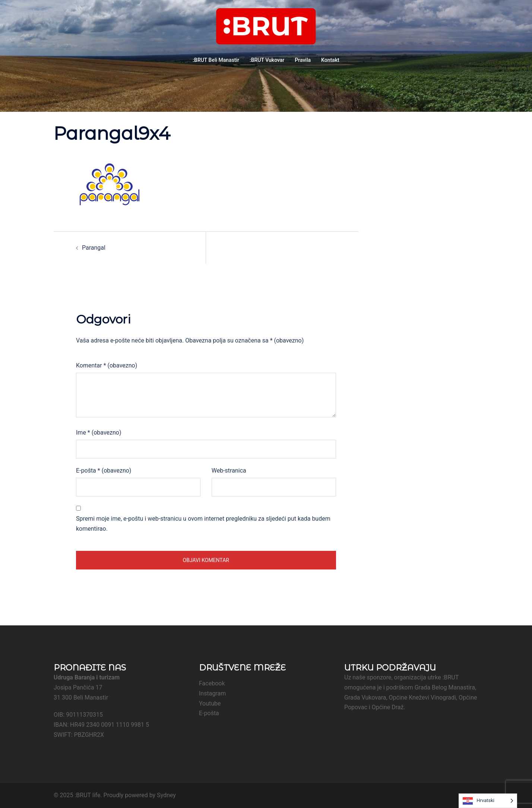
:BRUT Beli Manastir (216, 60)
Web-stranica (229, 471)
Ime (99, 433)
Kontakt (330, 60)
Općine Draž (388, 707)
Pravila (303, 60)
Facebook (212, 683)
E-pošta (104, 471)
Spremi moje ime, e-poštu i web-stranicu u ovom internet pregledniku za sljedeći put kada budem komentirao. (203, 524)
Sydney (166, 795)
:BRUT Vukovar (267, 60)
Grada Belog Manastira (445, 687)
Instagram (212, 693)
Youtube (210, 703)
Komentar (107, 365)
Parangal (94, 248)
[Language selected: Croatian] (488, 801)
